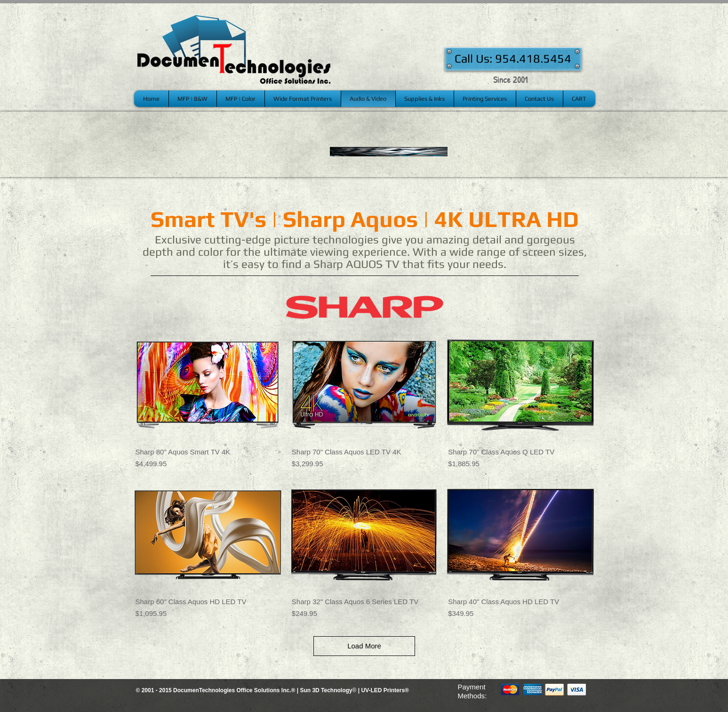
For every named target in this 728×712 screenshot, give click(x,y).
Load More (364, 646)
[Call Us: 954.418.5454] (513, 59)
